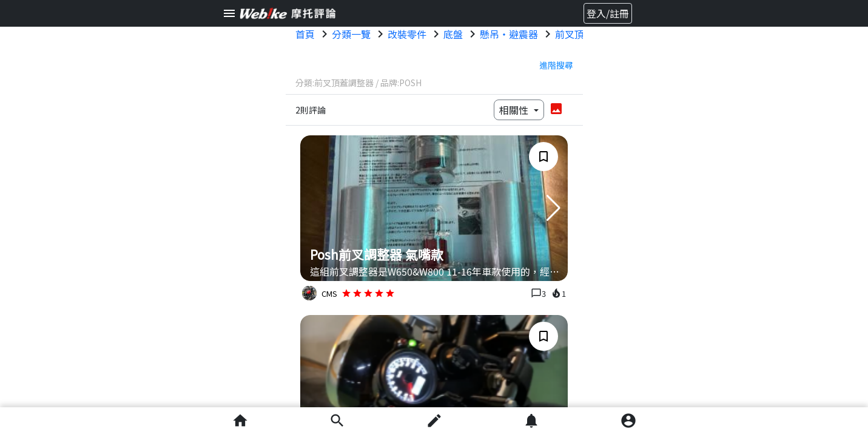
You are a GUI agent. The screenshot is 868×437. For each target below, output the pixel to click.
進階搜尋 (556, 65)
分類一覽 (351, 34)
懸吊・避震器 (509, 34)
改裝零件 (407, 34)
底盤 (453, 34)
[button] (553, 208)
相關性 (515, 110)
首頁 (305, 34)
